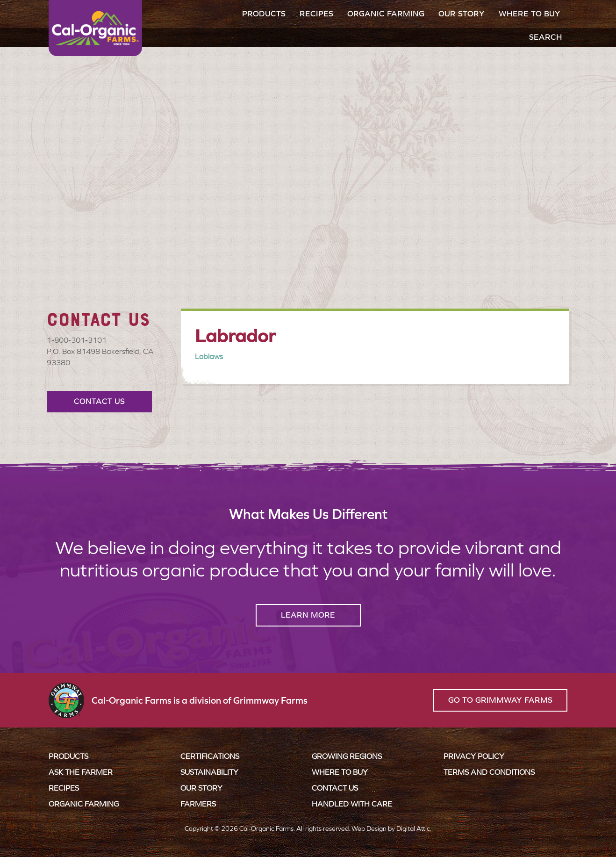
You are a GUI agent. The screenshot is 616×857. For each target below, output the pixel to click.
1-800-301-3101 (77, 340)
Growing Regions (347, 756)
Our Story (462, 14)
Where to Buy (530, 14)
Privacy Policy (474, 756)
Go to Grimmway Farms (500, 700)
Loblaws (209, 356)
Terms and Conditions (489, 772)
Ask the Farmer (81, 772)
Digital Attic (413, 829)
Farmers (198, 804)
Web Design (369, 829)
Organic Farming (386, 14)
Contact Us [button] (99, 401)
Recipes (316, 14)
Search (546, 37)
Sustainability (209, 772)
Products (264, 14)
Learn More (308, 615)
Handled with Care (352, 804)
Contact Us (335, 788)
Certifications (210, 756)
